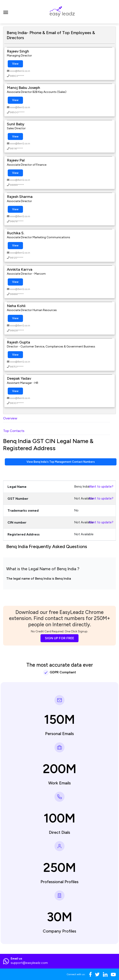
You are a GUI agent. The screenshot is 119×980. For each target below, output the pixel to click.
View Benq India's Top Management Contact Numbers (61, 462)
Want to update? (101, 487)
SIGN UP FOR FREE (59, 638)
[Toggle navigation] (6, 12)
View (15, 64)
